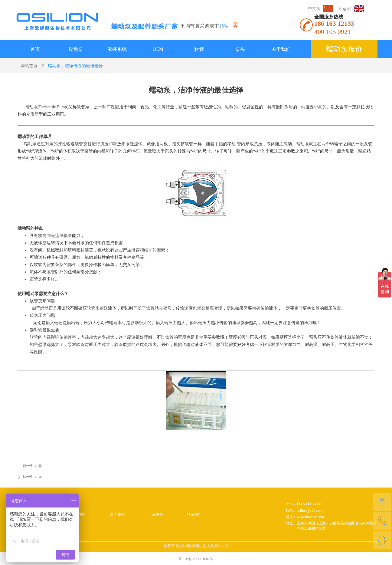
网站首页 (29, 66)
